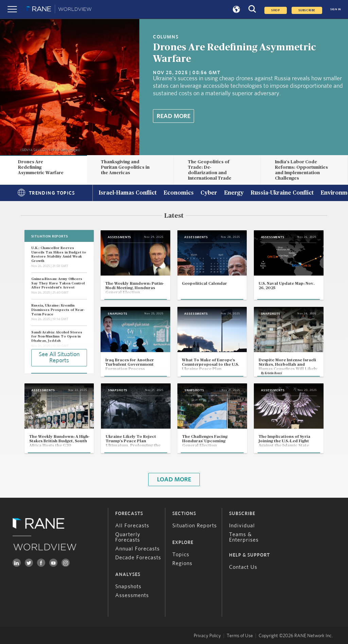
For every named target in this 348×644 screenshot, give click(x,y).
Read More (173, 116)
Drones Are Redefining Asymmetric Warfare (41, 167)
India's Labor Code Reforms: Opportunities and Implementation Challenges (301, 170)
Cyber (209, 193)
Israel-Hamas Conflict (128, 193)
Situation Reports (195, 526)
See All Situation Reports (59, 358)
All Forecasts (132, 526)
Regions (182, 563)
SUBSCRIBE (307, 10)
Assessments (132, 595)
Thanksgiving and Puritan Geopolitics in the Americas (125, 167)
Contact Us (243, 567)
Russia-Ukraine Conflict (282, 193)
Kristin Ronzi (273, 373)
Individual (242, 526)
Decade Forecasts (138, 558)
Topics (181, 555)
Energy (234, 193)
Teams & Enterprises (244, 537)
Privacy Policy (207, 636)
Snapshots (128, 587)
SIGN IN (336, 9)
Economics (179, 193)
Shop (275, 10)
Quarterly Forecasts (128, 537)
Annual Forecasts (137, 549)
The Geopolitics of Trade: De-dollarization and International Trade (210, 170)
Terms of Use (240, 636)
